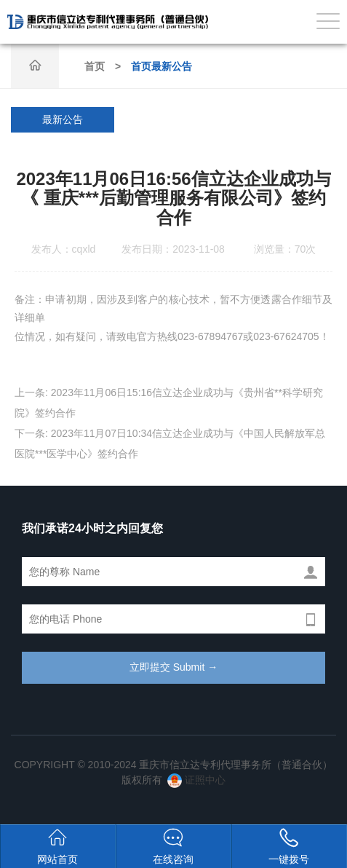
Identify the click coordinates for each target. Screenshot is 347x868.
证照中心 (196, 780)
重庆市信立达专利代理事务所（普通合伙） (108, 22)
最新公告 (63, 119)
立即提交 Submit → (173, 667)
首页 (95, 66)
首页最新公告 (161, 66)
